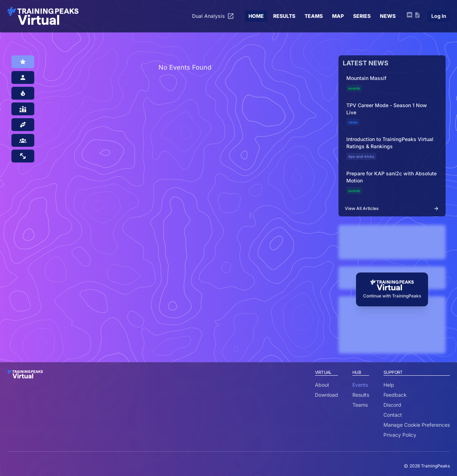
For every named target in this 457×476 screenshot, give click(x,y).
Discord (392, 405)
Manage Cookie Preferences (417, 425)
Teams (360, 405)
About (322, 385)
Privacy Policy (400, 435)
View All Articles (392, 209)
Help (389, 385)
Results (361, 395)
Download (327, 395)
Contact (393, 415)
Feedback (395, 395)
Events (360, 385)
